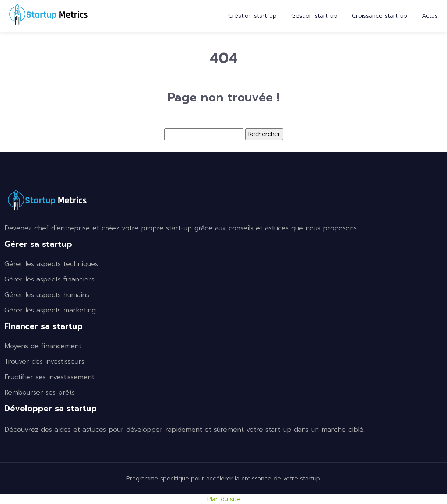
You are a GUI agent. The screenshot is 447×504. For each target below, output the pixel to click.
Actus (430, 16)
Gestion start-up (314, 16)
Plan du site (224, 499)
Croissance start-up (380, 16)
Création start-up (252, 16)
